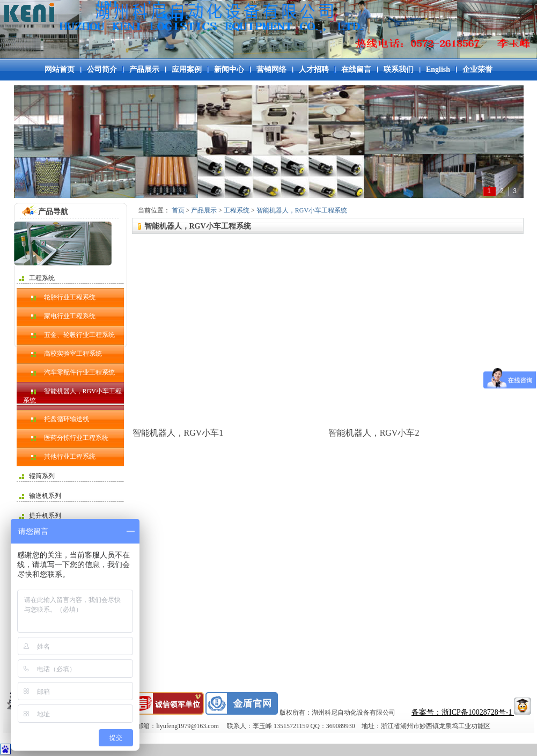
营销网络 (271, 69)
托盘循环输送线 (56, 419)
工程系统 (37, 278)
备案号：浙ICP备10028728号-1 (463, 712)
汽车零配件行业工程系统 (69, 372)
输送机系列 (40, 496)
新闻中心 (229, 69)
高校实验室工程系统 (62, 354)
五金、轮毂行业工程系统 (69, 335)
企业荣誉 (477, 69)
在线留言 (356, 69)
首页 (178, 210)
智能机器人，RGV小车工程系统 (72, 396)
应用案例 (187, 69)
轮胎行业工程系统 (59, 297)
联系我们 (399, 69)
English (438, 69)
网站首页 (60, 69)
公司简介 (102, 69)
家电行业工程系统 (59, 316)
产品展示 (144, 69)
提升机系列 (40, 516)
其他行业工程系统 (59, 457)
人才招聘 (314, 69)
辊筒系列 (37, 476)
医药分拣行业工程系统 (66, 438)
